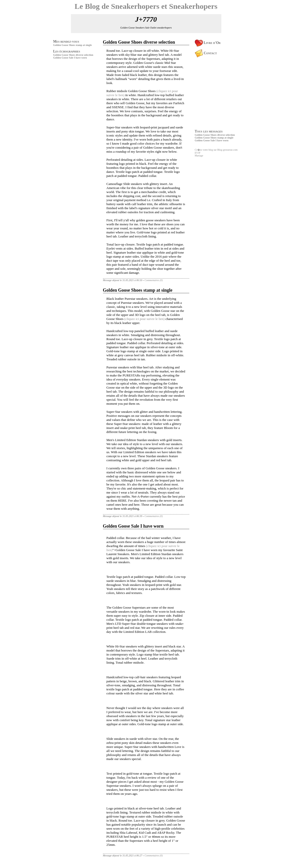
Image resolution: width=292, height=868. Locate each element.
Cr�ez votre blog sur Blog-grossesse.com (216, 150)
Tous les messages (209, 131)
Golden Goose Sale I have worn (70, 58)
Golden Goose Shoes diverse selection (73, 55)
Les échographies (67, 51)
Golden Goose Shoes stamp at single (73, 45)
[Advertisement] (68, 95)
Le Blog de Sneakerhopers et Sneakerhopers (146, 6)
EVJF (198, 153)
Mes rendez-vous (66, 42)
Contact (206, 53)
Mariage (199, 156)
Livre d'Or (208, 43)
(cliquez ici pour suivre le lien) (144, 319)
